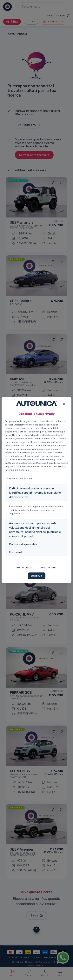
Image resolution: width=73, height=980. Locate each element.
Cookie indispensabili (23, 544)
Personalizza (24, 568)
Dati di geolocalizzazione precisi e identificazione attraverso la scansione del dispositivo (35, 493)
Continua (37, 576)
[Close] (64, 404)
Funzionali (16, 552)
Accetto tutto (48, 568)
